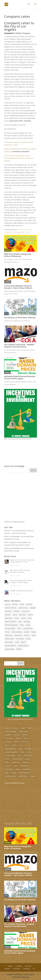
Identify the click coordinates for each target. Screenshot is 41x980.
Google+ (7, 969)
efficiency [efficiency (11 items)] (17, 611)
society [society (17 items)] (28, 639)
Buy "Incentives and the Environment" (20, 719)
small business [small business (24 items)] (10, 639)
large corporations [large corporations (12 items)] (11, 621)
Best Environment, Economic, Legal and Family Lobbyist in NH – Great (22, 561)
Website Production (14, 974)
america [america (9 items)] (8, 604)
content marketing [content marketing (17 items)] (11, 608)
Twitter (10, 966)
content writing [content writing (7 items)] (23, 608)
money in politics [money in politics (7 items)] (10, 628)
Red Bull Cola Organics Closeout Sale (21, 591)
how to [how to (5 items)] (17, 618)
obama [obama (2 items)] (7, 632)
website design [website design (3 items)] (10, 649)
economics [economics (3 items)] (8, 611)
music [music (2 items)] (19, 628)
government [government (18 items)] (9, 618)
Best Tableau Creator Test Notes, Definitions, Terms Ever (20, 571)
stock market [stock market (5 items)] (9, 642)
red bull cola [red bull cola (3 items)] (18, 635)
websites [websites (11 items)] (19, 649)
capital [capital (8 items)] (22, 604)
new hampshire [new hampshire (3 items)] (28, 628)
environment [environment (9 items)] (26, 611)
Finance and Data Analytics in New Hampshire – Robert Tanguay (21, 581)
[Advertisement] (18, 489)
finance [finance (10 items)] (15, 615)
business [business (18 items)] (15, 604)
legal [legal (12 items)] (20, 621)
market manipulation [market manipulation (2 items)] (11, 625)
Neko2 (6, 536)
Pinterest (17, 969)
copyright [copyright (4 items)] (32, 608)
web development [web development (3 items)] (10, 646)
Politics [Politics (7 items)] (34, 632)
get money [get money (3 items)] (23, 615)
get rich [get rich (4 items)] (30, 615)
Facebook (27, 969)
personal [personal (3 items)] (27, 632)
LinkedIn (19, 966)
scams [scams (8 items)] (34, 635)
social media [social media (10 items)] (20, 639)
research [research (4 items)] (27, 635)
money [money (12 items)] (28, 625)
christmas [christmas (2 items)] (29, 604)
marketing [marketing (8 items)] (27, 621)
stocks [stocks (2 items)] (17, 642)
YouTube (28, 966)
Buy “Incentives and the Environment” (18, 439)
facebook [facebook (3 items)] (8, 615)
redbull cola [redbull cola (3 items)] (9, 635)
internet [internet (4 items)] (23, 618)
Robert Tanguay (10, 542)
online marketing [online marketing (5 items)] (17, 632)
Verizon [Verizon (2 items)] (23, 642)
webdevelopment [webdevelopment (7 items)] (23, 646)
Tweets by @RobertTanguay (14, 522)
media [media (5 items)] (22, 625)
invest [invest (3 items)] (30, 618)
